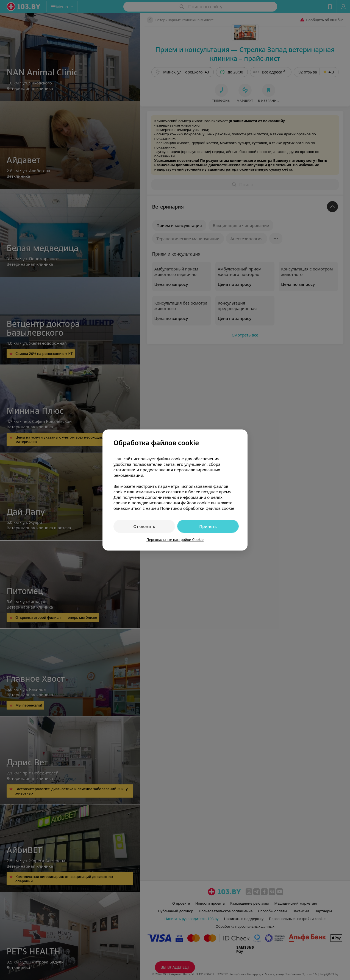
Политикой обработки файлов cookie (197, 508)
